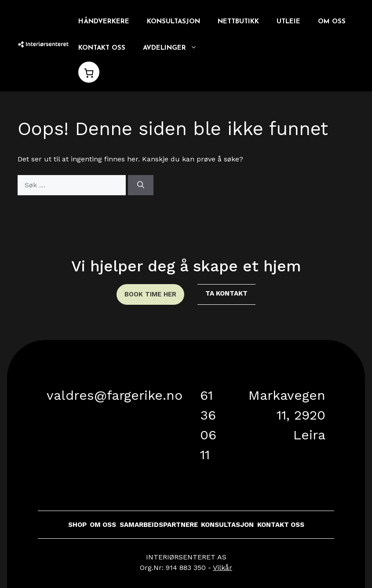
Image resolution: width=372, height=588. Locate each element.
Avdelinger (174, 48)
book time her (150, 294)
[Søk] (141, 185)
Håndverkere (104, 22)
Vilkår (222, 568)
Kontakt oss (102, 48)
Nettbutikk (238, 22)
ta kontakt (226, 293)
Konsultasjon (173, 22)
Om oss (332, 22)
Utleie (288, 22)
